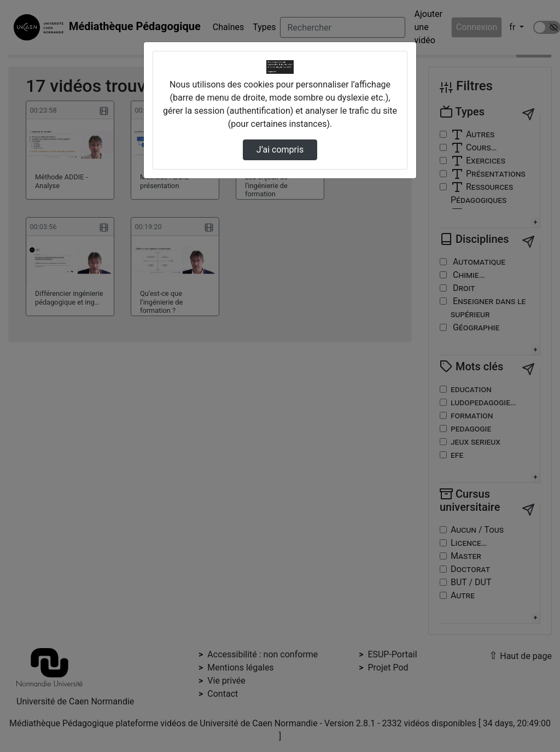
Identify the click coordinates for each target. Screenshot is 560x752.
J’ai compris (280, 150)
